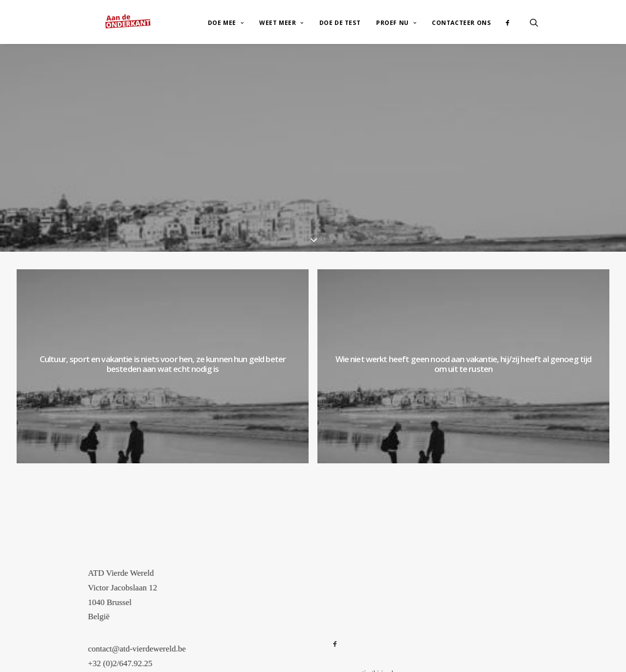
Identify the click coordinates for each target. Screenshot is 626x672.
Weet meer (281, 14)
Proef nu (396, 14)
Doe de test (340, 14)
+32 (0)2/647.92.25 (141, 647)
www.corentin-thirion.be (364, 656)
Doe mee (226, 14)
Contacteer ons (461, 14)
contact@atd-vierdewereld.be (158, 632)
